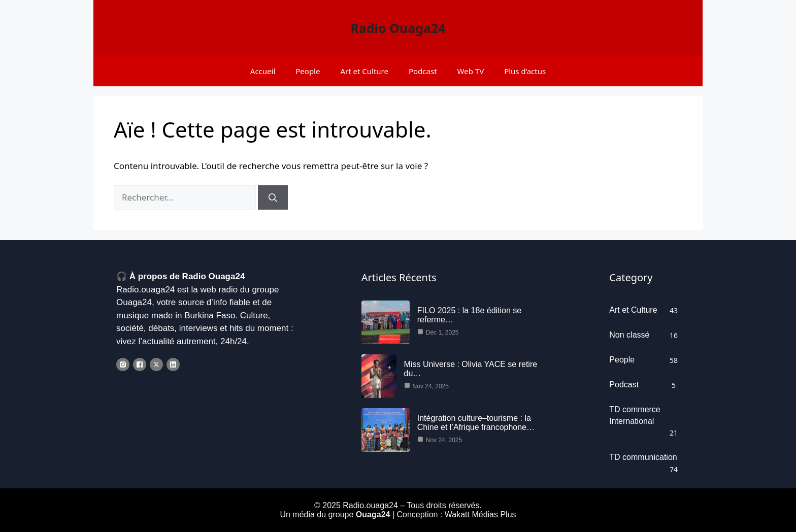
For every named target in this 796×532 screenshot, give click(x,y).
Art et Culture (364, 71)
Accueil (263, 71)
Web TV (471, 71)
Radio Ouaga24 (398, 28)
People (308, 71)
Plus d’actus (525, 71)
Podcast (423, 71)
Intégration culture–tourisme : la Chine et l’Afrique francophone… (476, 423)
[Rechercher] (273, 197)
